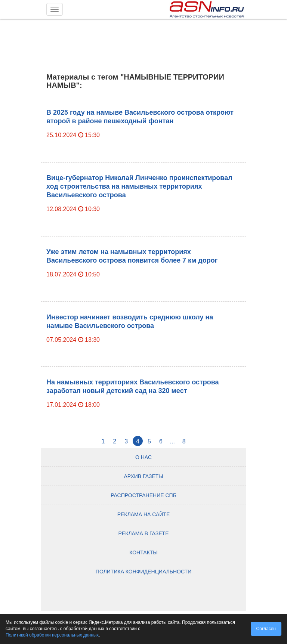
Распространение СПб (143, 495)
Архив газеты (143, 476)
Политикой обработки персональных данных (52, 635)
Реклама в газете (144, 533)
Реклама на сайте (144, 514)
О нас (143, 457)
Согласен (266, 629)
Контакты (143, 552)
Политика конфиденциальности (143, 572)
